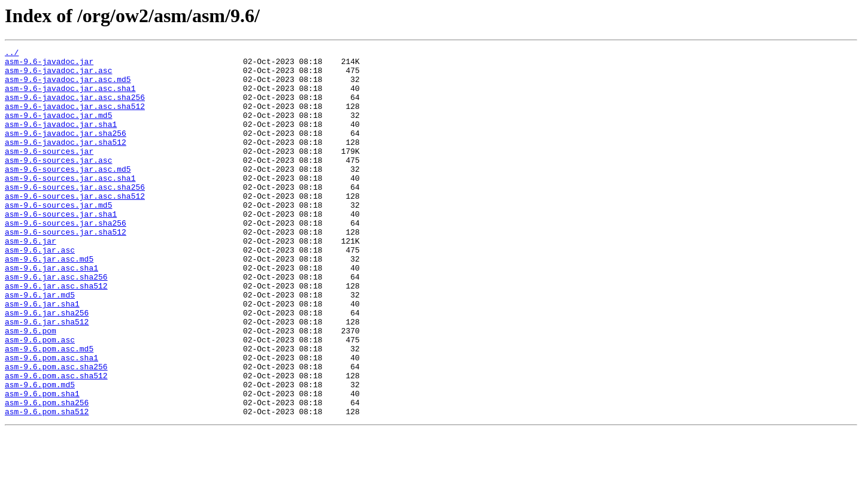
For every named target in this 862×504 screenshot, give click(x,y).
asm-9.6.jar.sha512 (47, 377)
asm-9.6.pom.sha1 (42, 463)
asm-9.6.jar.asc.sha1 (51, 312)
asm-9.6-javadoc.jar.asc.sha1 (70, 97)
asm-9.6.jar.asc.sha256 (56, 323)
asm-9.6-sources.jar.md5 (58, 237)
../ (12, 54)
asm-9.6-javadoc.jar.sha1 (61, 140)
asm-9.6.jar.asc (40, 291)
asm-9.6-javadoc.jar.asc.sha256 (75, 108)
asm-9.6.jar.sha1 (42, 356)
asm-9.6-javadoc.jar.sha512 (66, 162)
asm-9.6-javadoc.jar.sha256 (66, 151)
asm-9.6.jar (31, 280)
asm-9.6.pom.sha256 (47, 474)
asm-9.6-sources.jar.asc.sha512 (75, 226)
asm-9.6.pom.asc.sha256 (56, 431)
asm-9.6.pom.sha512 (47, 485)
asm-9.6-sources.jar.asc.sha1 (70, 205)
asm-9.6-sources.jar (49, 172)
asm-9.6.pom (31, 388)
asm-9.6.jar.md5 (40, 345)
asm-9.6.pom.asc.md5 (49, 409)
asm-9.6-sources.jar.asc (58, 183)
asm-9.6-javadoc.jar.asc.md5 (68, 86)
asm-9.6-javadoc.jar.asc (58, 75)
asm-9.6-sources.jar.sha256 (66, 259)
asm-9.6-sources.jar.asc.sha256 (75, 215)
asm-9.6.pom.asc (40, 399)
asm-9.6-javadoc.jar (49, 65)
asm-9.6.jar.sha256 (47, 366)
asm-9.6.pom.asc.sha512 (56, 442)
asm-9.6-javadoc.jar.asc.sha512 (75, 119)
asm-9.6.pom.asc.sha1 (51, 420)
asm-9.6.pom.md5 (40, 453)
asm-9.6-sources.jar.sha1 (61, 248)
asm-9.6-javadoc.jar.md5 (58, 129)
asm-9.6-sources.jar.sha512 (66, 269)
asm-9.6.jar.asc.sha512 (56, 334)
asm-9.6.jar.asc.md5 (49, 302)
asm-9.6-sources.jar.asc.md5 (68, 194)
